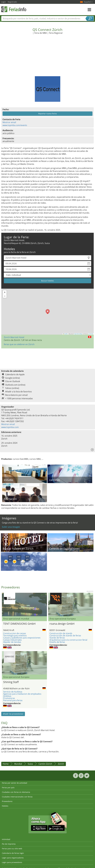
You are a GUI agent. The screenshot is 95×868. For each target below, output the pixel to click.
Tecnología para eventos (15, 636)
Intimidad (6, 839)
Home (6, 764)
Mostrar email (9, 122)
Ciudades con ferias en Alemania (16, 792)
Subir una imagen (11, 527)
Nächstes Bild (45, 604)
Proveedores (7, 801)
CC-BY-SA (91, 334)
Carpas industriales (12, 640)
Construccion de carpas (15, 633)
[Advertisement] (48, 57)
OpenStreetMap (78, 334)
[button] (48, 312)
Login (4, 2)
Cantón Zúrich (45, 764)
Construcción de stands (61, 633)
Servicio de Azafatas (13, 692)
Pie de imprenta (9, 844)
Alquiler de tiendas (12, 642)
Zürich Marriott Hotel (14, 337)
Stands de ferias (57, 638)
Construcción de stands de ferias (65, 636)
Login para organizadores (13, 858)
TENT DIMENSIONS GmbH (19, 624)
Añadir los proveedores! (13, 714)
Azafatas (7, 696)
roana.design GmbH (62, 624)
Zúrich (61, 764)
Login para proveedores (12, 862)
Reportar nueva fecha (47, 114)
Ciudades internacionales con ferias (17, 797)
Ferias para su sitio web (12, 849)
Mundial (18, 764)
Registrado (12, 2)
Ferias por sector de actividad (14, 783)
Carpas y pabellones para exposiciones (22, 638)
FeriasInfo (14, 9)
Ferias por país (8, 788)
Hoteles (5, 806)
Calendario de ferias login (13, 853)
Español (88, 2)
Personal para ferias (13, 700)
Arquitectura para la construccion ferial (68, 640)
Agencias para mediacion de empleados (22, 694)
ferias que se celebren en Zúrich (19, 344)
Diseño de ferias (57, 642)
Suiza (30, 764)
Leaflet (65, 334)
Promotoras (9, 698)
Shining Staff (11, 682)
